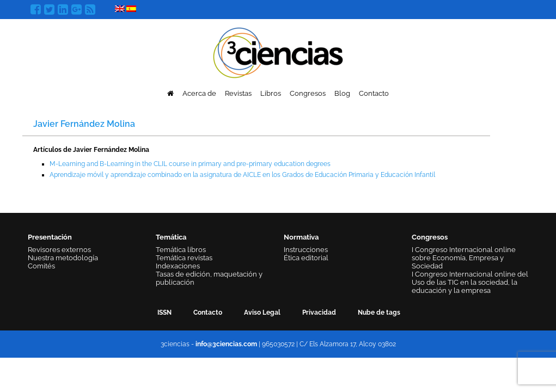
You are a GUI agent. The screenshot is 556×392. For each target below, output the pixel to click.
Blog (342, 93)
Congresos (308, 93)
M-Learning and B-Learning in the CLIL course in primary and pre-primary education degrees (190, 164)
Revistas (238, 93)
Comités (41, 266)
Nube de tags (379, 313)
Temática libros (181, 250)
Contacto (374, 93)
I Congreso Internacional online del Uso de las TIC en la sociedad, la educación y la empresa (470, 282)
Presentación (50, 237)
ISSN (164, 313)
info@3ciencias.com (226, 344)
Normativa (301, 237)
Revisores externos (59, 250)
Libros (271, 93)
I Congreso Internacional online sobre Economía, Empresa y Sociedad (464, 258)
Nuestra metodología (63, 258)
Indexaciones (178, 266)
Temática (171, 237)
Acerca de (199, 93)
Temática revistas (184, 258)
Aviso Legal (262, 313)
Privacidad (319, 313)
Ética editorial (306, 258)
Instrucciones (306, 250)
